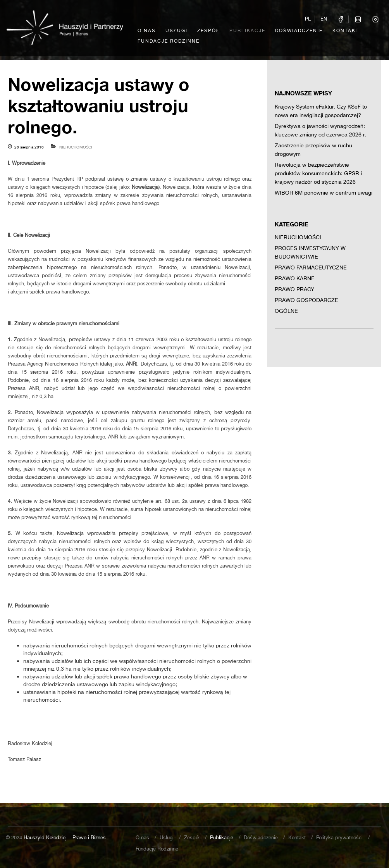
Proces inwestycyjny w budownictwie (310, 252)
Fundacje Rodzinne (169, 41)
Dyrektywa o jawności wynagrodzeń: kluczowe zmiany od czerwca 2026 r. (320, 130)
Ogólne (286, 311)
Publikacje (247, 30)
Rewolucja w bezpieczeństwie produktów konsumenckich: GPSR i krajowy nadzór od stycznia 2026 (318, 173)
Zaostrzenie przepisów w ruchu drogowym (313, 150)
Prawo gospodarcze (306, 300)
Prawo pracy (294, 289)
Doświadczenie (299, 30)
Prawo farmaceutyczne (311, 267)
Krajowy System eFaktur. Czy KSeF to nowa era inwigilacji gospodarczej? (321, 111)
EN (324, 19)
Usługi (176, 30)
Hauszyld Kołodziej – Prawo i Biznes (65, 838)
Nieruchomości (76, 147)
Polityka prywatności (339, 838)
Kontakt (346, 30)
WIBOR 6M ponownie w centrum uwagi (324, 193)
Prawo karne (295, 278)
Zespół (208, 30)
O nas (147, 30)
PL (308, 19)
